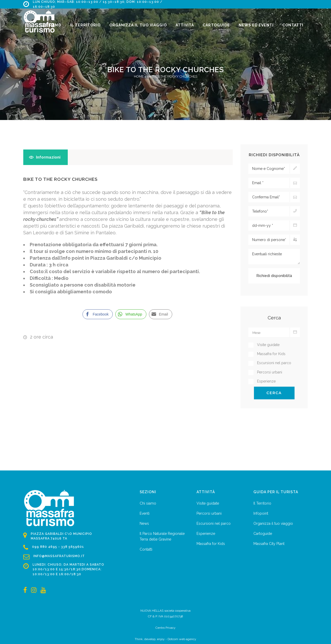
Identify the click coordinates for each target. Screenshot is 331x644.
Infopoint (261, 513)
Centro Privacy (165, 628)
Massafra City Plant (269, 544)
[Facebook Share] (97, 314)
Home (139, 76)
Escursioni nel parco (214, 523)
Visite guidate (208, 503)
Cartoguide (263, 534)
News (144, 523)
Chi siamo (148, 503)
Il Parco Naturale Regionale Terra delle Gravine (162, 536)
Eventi (145, 513)
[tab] (46, 157)
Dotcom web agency (182, 639)
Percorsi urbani (209, 513)
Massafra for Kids (211, 544)
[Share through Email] (161, 314)
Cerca (274, 393)
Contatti (146, 549)
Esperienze (206, 534)
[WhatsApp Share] (131, 314)
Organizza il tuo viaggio (273, 523)
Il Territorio (262, 503)
